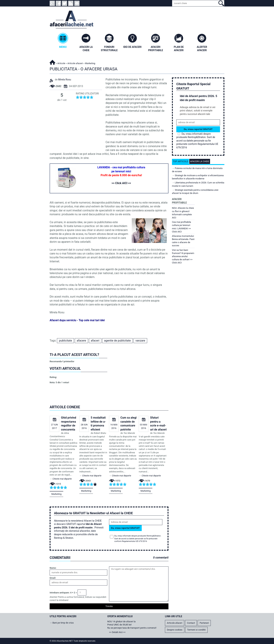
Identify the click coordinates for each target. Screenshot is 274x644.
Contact (191, 623)
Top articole (180, 161)
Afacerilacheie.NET (52, 62)
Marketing (56, 494)
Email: (53, 578)
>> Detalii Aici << (117, 632)
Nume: (53, 568)
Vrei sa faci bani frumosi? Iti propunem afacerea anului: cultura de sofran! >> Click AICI (183, 256)
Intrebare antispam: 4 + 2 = (63, 593)
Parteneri (204, 623)
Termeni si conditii (196, 630)
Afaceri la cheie (200, 161)
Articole (61, 63)
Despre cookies (175, 630)
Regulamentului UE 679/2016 (134, 541)
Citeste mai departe (62, 479)
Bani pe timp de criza (63, 623)
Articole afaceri (75, 63)
